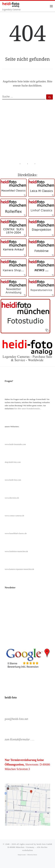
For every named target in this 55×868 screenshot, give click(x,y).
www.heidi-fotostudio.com (15, 444)
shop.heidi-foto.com (13, 462)
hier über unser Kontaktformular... (28, 409)
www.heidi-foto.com (13, 480)
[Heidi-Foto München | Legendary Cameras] (11, 4)
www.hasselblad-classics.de (16, 533)
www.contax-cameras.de (14, 516)
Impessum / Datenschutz (28, 855)
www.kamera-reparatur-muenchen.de (19, 569)
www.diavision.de (12, 498)
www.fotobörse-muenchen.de (16, 551)
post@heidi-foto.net (16, 719)
